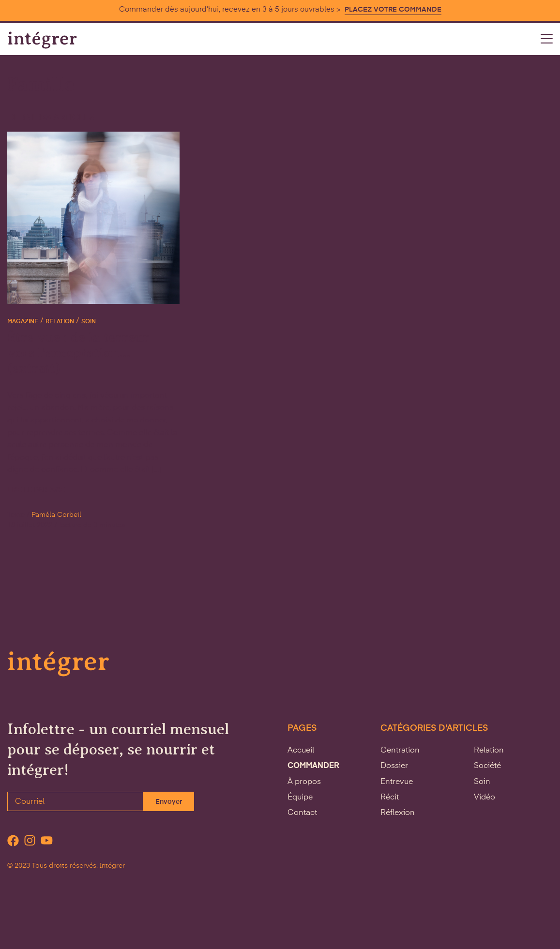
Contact (302, 813)
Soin (89, 322)
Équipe (300, 798)
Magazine (23, 322)
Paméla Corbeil (56, 515)
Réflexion (398, 813)
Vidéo (484, 798)
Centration (400, 751)
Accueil (301, 751)
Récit (390, 798)
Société (487, 766)
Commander (313, 766)
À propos (304, 782)
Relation (60, 322)
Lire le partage (36, 490)
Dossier (394, 766)
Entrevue (397, 782)
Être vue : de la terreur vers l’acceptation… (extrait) (78, 353)
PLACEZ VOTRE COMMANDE (393, 10)
